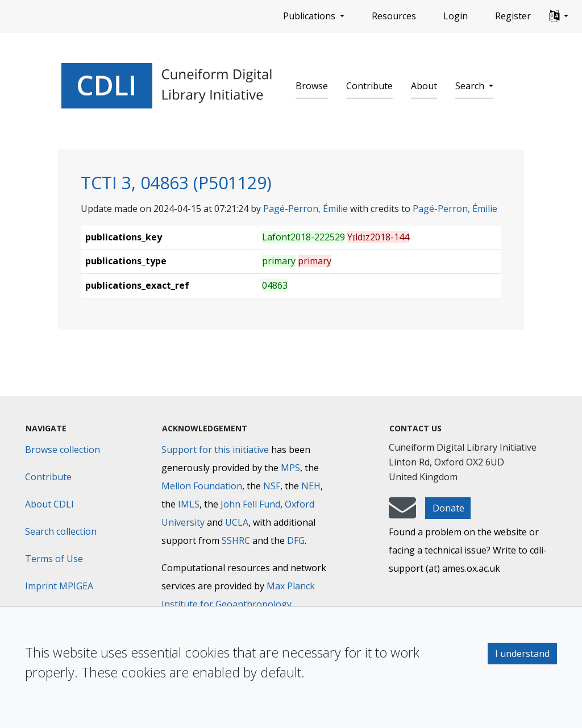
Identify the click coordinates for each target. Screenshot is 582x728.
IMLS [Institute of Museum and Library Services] (189, 504)
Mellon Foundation (202, 486)
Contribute (369, 86)
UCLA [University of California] (237, 522)
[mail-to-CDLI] (402, 513)
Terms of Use (54, 559)
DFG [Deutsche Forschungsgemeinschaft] (296, 540)
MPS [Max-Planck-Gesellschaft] (290, 468)
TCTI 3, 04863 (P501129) (176, 182)
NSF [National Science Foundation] (272, 486)
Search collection (61, 531)
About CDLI (49, 504)
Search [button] (471, 86)
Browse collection (63, 450)
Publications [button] (310, 16)
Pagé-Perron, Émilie (305, 209)
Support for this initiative (215, 450)
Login (456, 16)
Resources (394, 16)
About (424, 86)
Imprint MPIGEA (59, 586)
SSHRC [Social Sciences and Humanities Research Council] (236, 540)
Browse (312, 86)
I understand (522, 654)
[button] (559, 16)
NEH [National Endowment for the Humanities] (311, 486)
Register (513, 16)
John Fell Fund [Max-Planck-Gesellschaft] (250, 504)
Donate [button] (448, 508)
